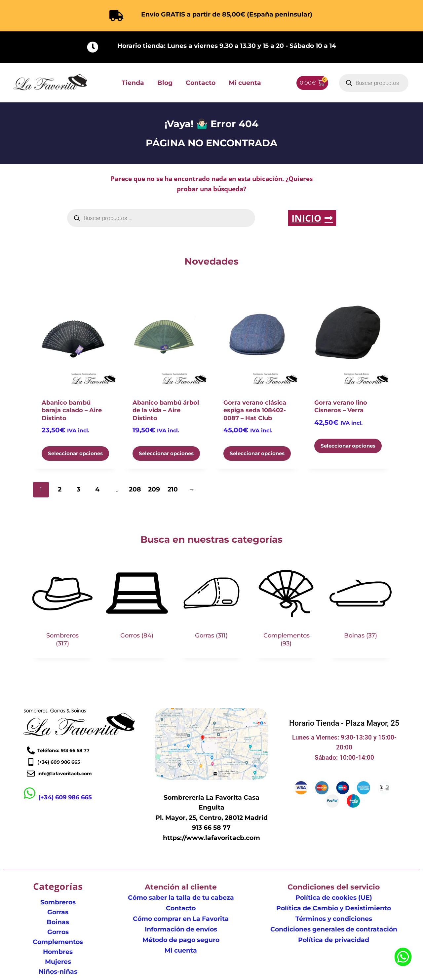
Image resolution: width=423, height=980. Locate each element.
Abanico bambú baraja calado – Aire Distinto (72, 410)
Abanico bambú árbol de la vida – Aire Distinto (166, 410)
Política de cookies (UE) (334, 898)
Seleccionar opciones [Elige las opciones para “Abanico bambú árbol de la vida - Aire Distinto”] (166, 453)
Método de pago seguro (181, 940)
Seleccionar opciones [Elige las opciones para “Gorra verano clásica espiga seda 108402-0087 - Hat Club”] (257, 453)
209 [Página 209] (154, 489)
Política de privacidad (334, 940)
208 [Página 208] (135, 489)
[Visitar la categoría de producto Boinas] (361, 606)
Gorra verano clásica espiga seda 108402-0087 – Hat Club (255, 410)
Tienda (133, 83)
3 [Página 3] (78, 489)
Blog (165, 83)
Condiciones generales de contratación (334, 929)
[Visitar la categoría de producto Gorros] (137, 606)
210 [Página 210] (173, 489)
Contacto (201, 83)
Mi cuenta (245, 83)
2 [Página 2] (60, 489)
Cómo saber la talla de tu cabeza (181, 898)
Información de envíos (181, 929)
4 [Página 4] (97, 489)
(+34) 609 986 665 (65, 797)
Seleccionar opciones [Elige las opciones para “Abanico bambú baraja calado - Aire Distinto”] (75, 453)
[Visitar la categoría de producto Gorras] (211, 606)
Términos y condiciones (334, 919)
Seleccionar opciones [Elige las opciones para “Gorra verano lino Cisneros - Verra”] (348, 446)
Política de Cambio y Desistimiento (334, 908)
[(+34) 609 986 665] (30, 793)
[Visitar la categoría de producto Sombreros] (62, 610)
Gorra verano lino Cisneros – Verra (341, 406)
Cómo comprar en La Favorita (181, 919)
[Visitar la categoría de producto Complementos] (286, 610)
